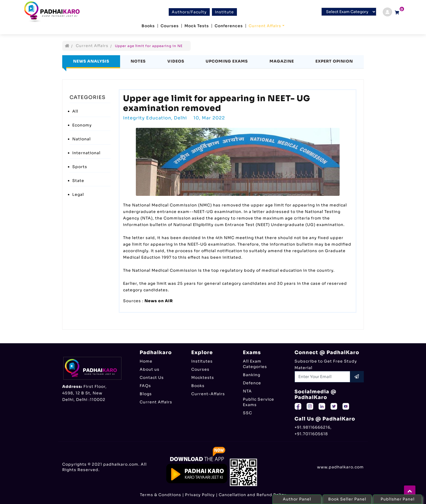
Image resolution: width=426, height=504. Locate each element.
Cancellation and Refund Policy (253, 495)
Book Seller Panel (347, 499)
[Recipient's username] (322, 377)
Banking (252, 375)
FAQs (145, 386)
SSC (248, 413)
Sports (80, 167)
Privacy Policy (200, 495)
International (86, 153)
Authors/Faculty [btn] (189, 12)
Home (146, 361)
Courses (170, 26)
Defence (252, 383)
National (82, 139)
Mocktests (203, 378)
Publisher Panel (398, 499)
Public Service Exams (259, 402)
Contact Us (152, 378)
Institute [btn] (224, 12)
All (75, 111)
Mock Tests (197, 26)
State (78, 181)
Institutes (202, 361)
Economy (82, 125)
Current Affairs (265, 26)
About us (150, 369)
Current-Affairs (208, 394)
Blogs (146, 394)
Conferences (229, 26)
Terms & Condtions (161, 495)
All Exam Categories (255, 364)
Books (148, 26)
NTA (247, 391)
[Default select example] (349, 12)
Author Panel (297, 499)
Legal (78, 194)
